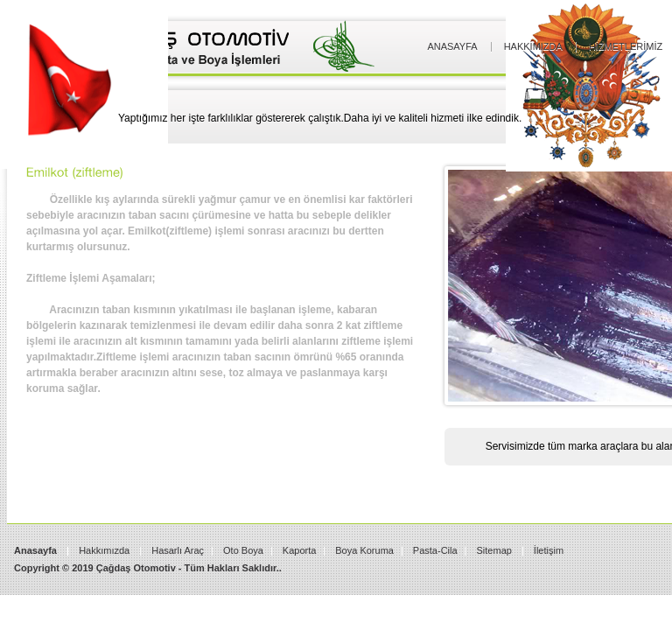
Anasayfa (452, 46)
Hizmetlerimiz (626, 46)
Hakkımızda (533, 46)
